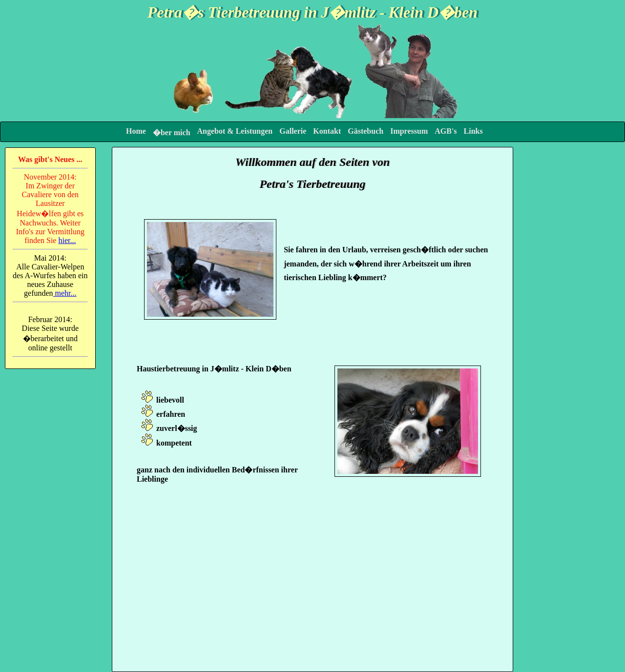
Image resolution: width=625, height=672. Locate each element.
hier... (67, 240)
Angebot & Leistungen (235, 131)
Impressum (409, 131)
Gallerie (293, 131)
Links (473, 131)
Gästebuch (365, 131)
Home (136, 131)
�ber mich (172, 132)
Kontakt (327, 131)
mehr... (65, 293)
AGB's (446, 131)
